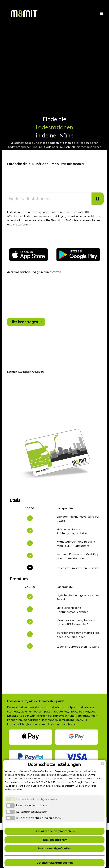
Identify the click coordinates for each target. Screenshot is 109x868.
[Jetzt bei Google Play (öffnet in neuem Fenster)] (78, 260)
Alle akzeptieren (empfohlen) (54, 831)
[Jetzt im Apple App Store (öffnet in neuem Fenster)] (29, 260)
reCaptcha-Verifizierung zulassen (38, 818)
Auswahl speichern (54, 840)
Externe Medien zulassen (33, 805)
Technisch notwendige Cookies (36, 799)
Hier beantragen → (26, 322)
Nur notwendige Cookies (54, 848)
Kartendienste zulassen (32, 812)
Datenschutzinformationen (54, 863)
